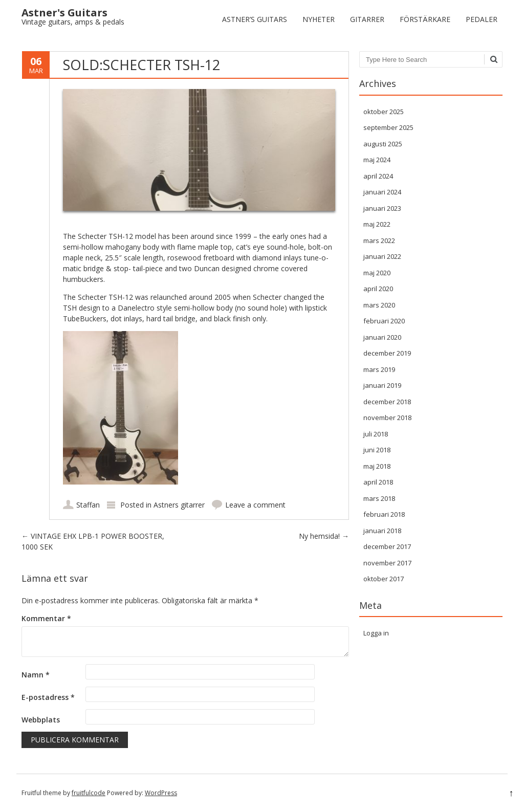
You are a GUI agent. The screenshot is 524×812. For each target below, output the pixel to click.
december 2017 (387, 546)
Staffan (88, 505)
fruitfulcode (89, 793)
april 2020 (378, 289)
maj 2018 (377, 466)
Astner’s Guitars (255, 19)
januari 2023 (382, 208)
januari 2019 (382, 385)
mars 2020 (379, 305)
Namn (36, 675)
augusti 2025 (383, 144)
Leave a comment (255, 505)
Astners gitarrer (179, 505)
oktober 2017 (384, 579)
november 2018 (387, 418)
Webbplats (41, 720)
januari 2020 (382, 337)
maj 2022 (377, 224)
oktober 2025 (384, 112)
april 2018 (378, 482)
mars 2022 (379, 240)
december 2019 (387, 353)
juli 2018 (376, 434)
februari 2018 (384, 514)
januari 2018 (382, 531)
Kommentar (46, 618)
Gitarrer (367, 19)
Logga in (376, 633)
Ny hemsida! (324, 536)
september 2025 (388, 127)
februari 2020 (384, 321)
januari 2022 (382, 256)
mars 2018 (379, 498)
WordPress (161, 793)
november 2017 (387, 563)
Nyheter (319, 19)
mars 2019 (379, 369)
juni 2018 (377, 450)
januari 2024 (382, 192)
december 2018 (387, 402)
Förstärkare (425, 19)
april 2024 (378, 176)
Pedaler (482, 19)
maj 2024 (377, 160)
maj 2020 (377, 273)
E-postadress (48, 697)
